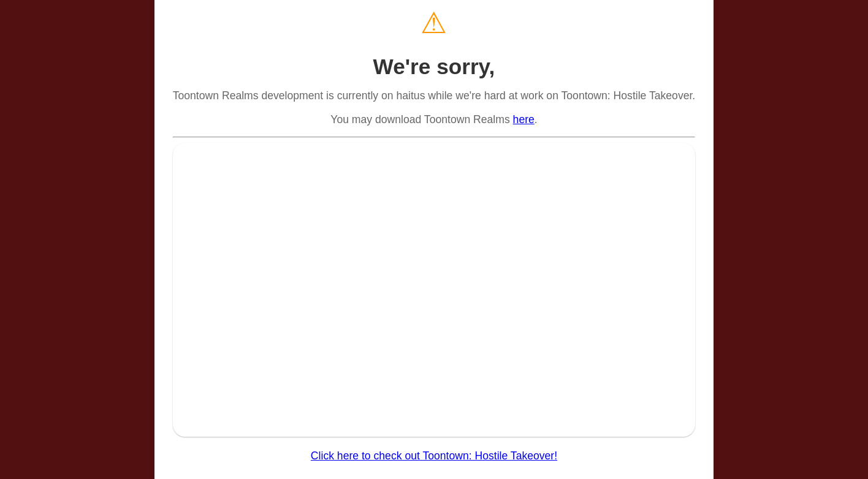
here (524, 119)
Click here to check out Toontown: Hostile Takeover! (434, 456)
